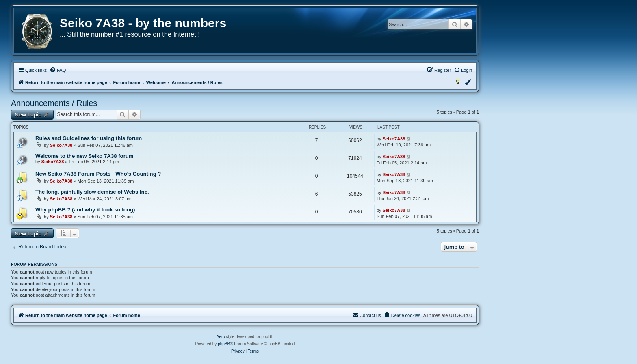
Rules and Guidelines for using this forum (89, 138)
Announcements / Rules (54, 103)
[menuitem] (58, 70)
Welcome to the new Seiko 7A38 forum (84, 156)
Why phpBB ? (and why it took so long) (85, 210)
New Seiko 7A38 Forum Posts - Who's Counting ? (98, 174)
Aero (221, 337)
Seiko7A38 (61, 145)
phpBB (224, 344)
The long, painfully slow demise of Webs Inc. (92, 192)
